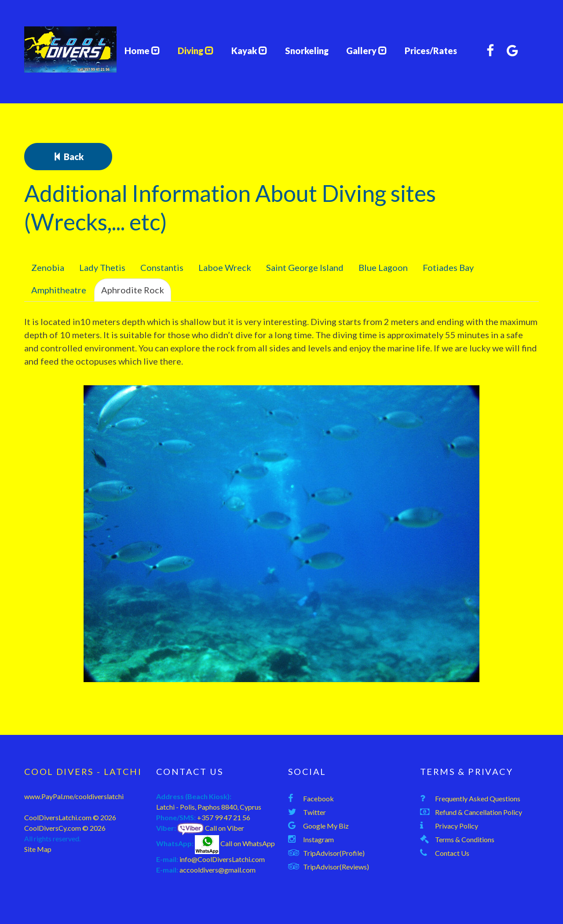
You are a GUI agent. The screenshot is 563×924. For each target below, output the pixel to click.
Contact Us (452, 853)
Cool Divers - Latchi (83, 771)
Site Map (38, 849)
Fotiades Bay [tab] (448, 267)
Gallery (367, 51)
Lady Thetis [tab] (102, 267)
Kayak (249, 51)
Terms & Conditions (465, 839)
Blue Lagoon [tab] (383, 267)
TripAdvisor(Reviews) (336, 867)
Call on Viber (211, 828)
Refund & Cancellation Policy (479, 812)
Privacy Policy (457, 826)
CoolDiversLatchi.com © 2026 (70, 817)
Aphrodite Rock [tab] (133, 290)
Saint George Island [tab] (305, 267)
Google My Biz (326, 826)
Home (141, 51)
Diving (196, 51)
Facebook (318, 798)
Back (68, 157)
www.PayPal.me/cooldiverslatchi (74, 796)
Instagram (318, 839)
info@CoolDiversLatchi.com (222, 859)
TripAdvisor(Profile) (334, 853)
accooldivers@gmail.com (218, 870)
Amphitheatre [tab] (59, 290)
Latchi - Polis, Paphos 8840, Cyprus (209, 807)
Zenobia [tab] (48, 267)
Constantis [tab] (162, 267)
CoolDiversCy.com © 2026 (65, 828)
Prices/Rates (431, 51)
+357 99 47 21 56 (224, 817)
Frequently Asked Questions (478, 798)
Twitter (314, 812)
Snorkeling (307, 51)
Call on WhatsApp (235, 843)
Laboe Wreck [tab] (225, 267)
